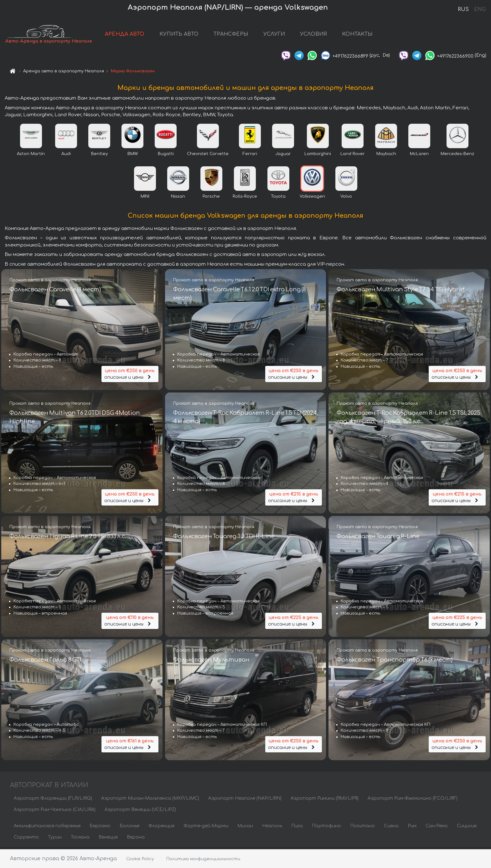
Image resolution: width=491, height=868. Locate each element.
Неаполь (272, 828)
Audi (66, 156)
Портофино (326, 828)
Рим (412, 828)
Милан (245, 828)
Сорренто (26, 839)
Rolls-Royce (245, 198)
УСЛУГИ (274, 35)
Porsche (211, 198)
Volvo (346, 198)
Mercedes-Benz (457, 156)
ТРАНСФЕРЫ (231, 35)
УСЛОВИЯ (314, 35)
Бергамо (100, 828)
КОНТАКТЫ (358, 35)
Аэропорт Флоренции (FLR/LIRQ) (53, 800)
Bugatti (166, 156)
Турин (55, 839)
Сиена (391, 828)
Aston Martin (31, 156)
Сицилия (467, 828)
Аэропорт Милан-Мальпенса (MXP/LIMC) (150, 800)
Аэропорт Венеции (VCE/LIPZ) (140, 811)
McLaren (419, 156)
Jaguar (283, 156)
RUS (463, 9)
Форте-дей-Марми (206, 828)
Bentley (99, 156)
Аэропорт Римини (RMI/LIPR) (325, 800)
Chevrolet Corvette (208, 156)
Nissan (178, 198)
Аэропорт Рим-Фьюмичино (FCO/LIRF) (413, 800)
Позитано (362, 828)
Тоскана (80, 839)
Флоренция (161, 828)
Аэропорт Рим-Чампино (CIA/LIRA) (55, 811)
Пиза (297, 828)
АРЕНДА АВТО (125, 35)
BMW (133, 156)
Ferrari (250, 156)
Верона (136, 839)
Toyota (278, 198)
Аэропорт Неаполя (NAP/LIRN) (245, 800)
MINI (145, 198)
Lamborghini (318, 156)
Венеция (108, 839)
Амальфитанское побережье (47, 828)
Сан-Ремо (437, 828)
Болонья (129, 828)
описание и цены (130, 375)
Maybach (386, 156)
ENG (480, 9)
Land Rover (353, 156)
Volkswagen (312, 198)
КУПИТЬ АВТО (179, 35)
